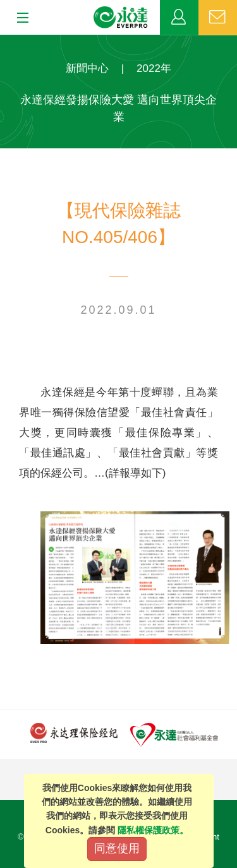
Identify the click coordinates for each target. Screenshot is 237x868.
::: (4, 41)
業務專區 (179, 18)
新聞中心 (87, 68)
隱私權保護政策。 (153, 830)
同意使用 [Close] (117, 848)
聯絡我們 (218, 18)
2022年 (154, 68)
